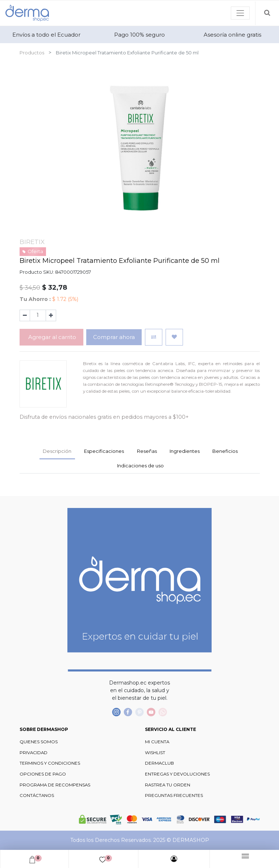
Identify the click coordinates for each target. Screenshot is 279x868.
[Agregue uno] (51, 315)
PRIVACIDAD (34, 753)
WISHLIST (155, 753)
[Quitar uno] (25, 315)
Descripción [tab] (57, 451)
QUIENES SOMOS (39, 742)
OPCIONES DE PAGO (43, 774)
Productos (32, 53)
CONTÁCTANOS (37, 795)
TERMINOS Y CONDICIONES (50, 763)
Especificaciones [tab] (104, 451)
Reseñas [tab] (147, 451)
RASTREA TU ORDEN (168, 785)
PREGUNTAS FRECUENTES (174, 795)
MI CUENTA (157, 742)
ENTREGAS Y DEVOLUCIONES (177, 774)
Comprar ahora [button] (114, 337)
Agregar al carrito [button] (51, 337)
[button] (154, 337)
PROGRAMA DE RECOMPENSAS (55, 785)
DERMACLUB (159, 763)
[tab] (184, 452)
